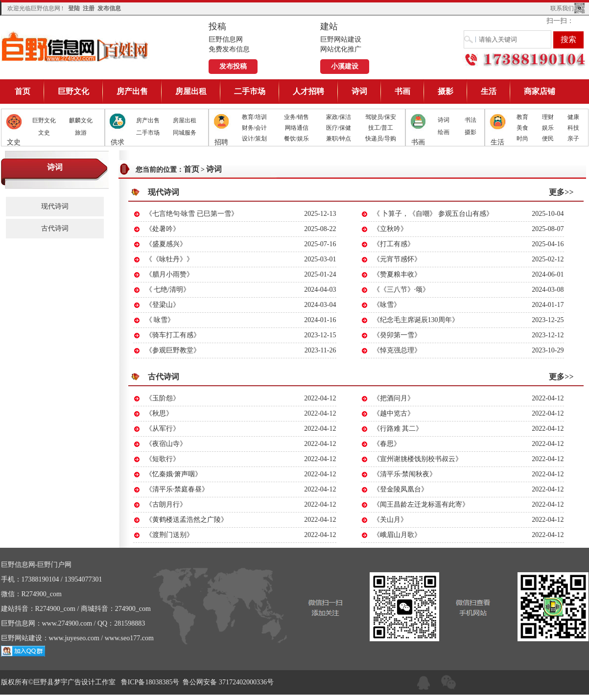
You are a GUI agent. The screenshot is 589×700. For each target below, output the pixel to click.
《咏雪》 (387, 305)
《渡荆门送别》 (169, 535)
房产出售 (132, 91)
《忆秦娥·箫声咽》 (174, 474)
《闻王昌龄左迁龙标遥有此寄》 (421, 504)
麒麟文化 (81, 120)
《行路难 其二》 (398, 429)
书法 (471, 120)
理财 (548, 117)
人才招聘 (308, 91)
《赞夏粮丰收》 (397, 274)
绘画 (444, 132)
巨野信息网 (75, 46)
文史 (44, 133)
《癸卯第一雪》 (397, 335)
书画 (402, 91)
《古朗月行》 (166, 504)
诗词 (359, 91)
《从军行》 (163, 429)
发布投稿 (233, 66)
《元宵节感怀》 (397, 259)
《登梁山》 (163, 305)
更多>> (561, 192)
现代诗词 (55, 206)
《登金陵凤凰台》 (401, 489)
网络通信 (297, 128)
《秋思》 (159, 413)
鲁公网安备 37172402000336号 (228, 682)
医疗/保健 (339, 128)
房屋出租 (191, 91)
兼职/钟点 (339, 139)
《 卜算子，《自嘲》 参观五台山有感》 (433, 214)
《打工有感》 (394, 244)
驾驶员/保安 (381, 117)
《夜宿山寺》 (166, 444)
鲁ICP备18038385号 (150, 682)
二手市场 (250, 91)
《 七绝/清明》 (168, 290)
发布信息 (109, 8)
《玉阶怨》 (163, 398)
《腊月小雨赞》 (169, 274)
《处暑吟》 (163, 229)
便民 (548, 139)
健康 (573, 117)
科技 (573, 128)
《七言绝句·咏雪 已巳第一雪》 (192, 214)
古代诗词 (55, 228)
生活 (489, 91)
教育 (522, 117)
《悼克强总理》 (397, 350)
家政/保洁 (339, 117)
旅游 (81, 133)
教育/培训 (254, 117)
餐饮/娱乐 (296, 139)
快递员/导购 (381, 139)
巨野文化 (73, 91)
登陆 (74, 8)
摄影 (446, 91)
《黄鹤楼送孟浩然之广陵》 (187, 520)
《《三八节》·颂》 (401, 290)
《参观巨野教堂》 (173, 350)
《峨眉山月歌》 (397, 535)
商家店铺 (540, 91)
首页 (23, 91)
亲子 (573, 139)
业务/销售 (296, 117)
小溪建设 (345, 66)
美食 (522, 128)
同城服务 (185, 133)
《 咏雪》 (160, 320)
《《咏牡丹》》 (169, 259)
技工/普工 (381, 128)
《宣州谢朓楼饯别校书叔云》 (418, 459)
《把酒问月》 (394, 398)
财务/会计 (254, 128)
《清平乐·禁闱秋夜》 (405, 474)
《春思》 (387, 444)
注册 (89, 8)
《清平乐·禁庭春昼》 (177, 489)
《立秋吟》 (390, 229)
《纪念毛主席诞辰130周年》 (416, 320)
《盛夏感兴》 (166, 244)
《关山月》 (390, 520)
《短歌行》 (163, 459)
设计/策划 (254, 139)
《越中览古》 (394, 413)
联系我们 (562, 8)
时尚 (522, 139)
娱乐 (548, 128)
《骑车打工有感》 (173, 335)
